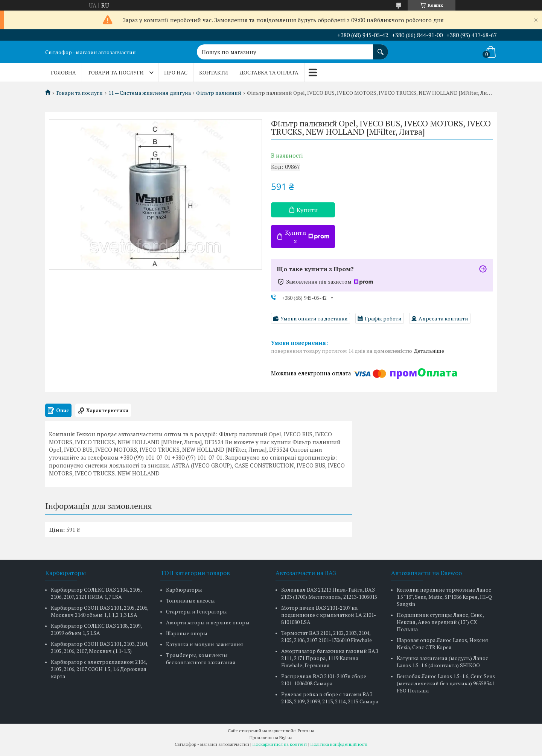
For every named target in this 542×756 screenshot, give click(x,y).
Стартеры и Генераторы (196, 611)
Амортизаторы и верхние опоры (208, 622)
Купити (307, 210)
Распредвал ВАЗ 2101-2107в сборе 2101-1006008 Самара (324, 680)
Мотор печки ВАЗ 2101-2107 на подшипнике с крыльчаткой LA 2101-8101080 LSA (329, 615)
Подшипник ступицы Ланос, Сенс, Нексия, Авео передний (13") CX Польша (440, 622)
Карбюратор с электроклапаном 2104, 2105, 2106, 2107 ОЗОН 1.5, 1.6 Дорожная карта (99, 669)
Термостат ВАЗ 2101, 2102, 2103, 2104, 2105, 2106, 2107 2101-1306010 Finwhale (327, 636)
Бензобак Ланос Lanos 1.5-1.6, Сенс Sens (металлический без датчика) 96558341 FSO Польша (446, 683)
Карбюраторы (184, 590)
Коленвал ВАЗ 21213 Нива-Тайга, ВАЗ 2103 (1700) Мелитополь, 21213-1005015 (329, 593)
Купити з (307, 237)
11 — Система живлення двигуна (150, 93)
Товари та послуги (116, 72)
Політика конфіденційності (339, 744)
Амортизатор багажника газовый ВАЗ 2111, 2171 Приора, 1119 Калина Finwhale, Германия (330, 658)
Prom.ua (306, 731)
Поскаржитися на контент (280, 744)
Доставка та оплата (269, 72)
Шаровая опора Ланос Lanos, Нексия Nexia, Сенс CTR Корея (442, 644)
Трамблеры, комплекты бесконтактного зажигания (201, 659)
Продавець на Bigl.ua (271, 737)
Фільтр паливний (219, 93)
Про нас (176, 72)
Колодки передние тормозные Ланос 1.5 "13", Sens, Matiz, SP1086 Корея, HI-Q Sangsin (444, 597)
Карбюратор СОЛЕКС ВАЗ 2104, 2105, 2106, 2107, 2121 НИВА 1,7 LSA (96, 593)
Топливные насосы (190, 600)
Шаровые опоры (187, 633)
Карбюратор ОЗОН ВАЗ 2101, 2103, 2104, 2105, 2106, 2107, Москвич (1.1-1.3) (100, 647)
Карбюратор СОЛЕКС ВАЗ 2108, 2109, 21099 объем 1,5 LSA (96, 629)
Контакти (214, 72)
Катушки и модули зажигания (205, 644)
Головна (63, 72)
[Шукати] (381, 48)
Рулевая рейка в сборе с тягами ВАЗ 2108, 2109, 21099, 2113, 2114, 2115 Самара (330, 698)
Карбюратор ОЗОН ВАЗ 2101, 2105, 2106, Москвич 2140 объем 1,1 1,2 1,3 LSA (100, 611)
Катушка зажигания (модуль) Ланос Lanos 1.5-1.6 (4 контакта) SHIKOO (442, 662)
